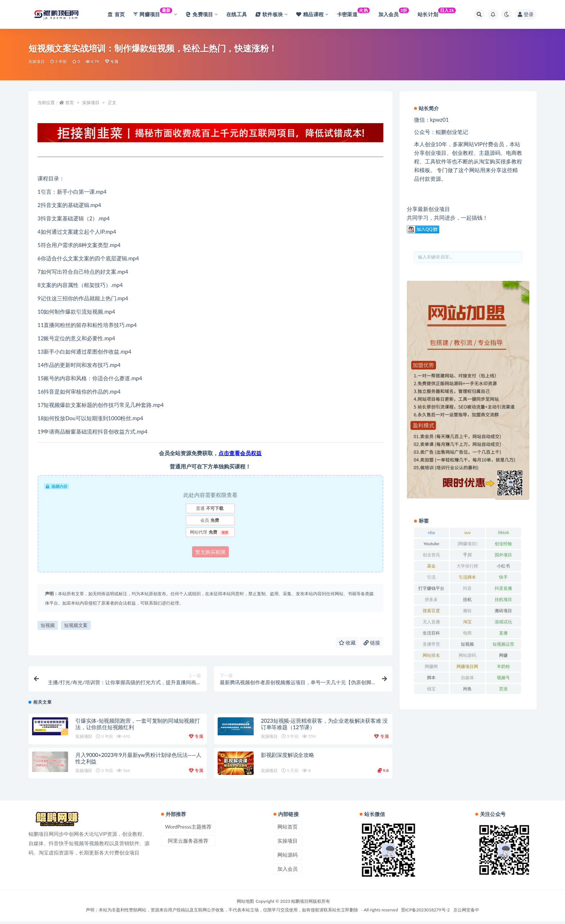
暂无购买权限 (210, 552)
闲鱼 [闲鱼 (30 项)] (467, 689)
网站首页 (288, 829)
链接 (372, 643)
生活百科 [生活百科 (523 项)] (431, 633)
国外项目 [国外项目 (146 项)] (503, 555)
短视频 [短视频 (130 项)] (467, 644)
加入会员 (288, 871)
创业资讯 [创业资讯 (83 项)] (431, 555)
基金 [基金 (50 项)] (431, 566)
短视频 (48, 625)
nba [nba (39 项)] (431, 532)
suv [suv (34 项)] (467, 532)
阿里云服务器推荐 (188, 843)
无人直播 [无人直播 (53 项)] (431, 622)
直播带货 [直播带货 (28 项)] (431, 644)
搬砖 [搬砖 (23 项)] (467, 611)
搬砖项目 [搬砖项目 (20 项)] (503, 611)
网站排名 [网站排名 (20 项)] (431, 655)
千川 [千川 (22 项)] (467, 555)
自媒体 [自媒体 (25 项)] (467, 678)
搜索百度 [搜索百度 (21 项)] (431, 611)
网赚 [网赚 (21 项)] (503, 655)
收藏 (347, 643)
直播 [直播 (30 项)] (503, 633)
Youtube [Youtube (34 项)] (431, 544)
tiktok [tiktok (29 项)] (504, 532)
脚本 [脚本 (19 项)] (431, 678)
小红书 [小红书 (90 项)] (503, 566)
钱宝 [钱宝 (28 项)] (431, 689)
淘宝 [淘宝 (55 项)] (467, 622)
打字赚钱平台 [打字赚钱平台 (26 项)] (431, 588)
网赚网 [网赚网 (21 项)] (431, 666)
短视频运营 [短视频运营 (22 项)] (503, 644)
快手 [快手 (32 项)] (503, 577)
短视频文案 (76, 625)
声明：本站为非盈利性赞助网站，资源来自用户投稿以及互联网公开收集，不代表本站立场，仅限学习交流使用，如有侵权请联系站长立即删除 (222, 912)
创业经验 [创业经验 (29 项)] (503, 544)
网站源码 (288, 857)
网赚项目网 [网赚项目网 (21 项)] (467, 666)
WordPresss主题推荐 (188, 829)
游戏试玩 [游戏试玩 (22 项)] (503, 622)
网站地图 (245, 904)
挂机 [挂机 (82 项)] (467, 599)
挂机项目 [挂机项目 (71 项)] (503, 599)
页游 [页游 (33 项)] (503, 689)
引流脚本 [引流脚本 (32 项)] (467, 577)
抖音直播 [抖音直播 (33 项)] (503, 588)
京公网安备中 (466, 912)
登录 (526, 14)
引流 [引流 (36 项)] (431, 577)
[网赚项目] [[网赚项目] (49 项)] (468, 544)
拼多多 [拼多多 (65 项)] (431, 599)
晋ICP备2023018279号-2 (426, 912)
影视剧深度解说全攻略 (288, 757)
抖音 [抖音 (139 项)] (467, 588)
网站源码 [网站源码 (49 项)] (467, 655)
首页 (70, 102)
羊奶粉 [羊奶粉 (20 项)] (503, 666)
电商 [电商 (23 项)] (467, 633)
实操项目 (37, 61)
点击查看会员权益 (240, 453)
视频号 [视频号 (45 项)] (503, 678)
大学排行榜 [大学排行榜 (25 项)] (467, 566)
